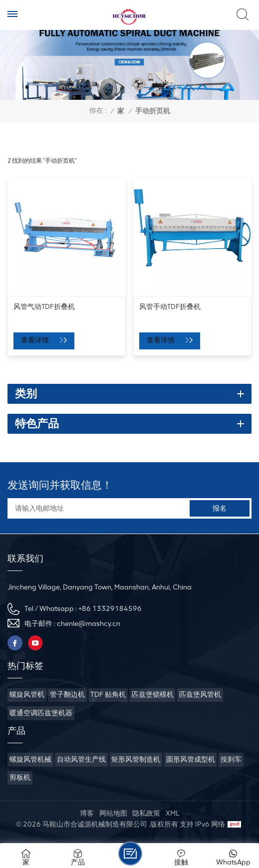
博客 (87, 813)
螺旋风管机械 (30, 759)
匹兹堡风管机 (200, 695)
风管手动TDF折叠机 (170, 306)
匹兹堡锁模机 (153, 695)
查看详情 (36, 340)
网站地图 (113, 813)
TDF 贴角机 (108, 695)
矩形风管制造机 (136, 759)
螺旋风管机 (27, 695)
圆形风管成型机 (191, 759)
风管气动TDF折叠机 (44, 306)
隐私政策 (146, 813)
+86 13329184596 (110, 609)
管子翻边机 (67, 695)
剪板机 (20, 777)
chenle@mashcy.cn (89, 624)
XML (172, 813)
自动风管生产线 (81, 759)
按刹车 (231, 759)
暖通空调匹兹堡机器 (41, 713)
